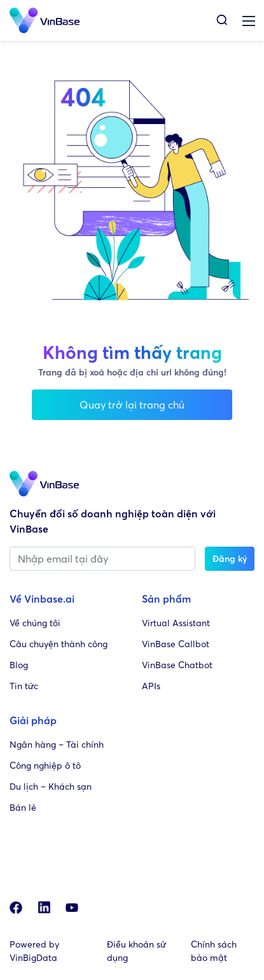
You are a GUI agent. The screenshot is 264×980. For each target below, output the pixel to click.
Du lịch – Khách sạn (51, 786)
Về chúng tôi (35, 623)
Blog (19, 665)
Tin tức (24, 686)
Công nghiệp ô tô (45, 765)
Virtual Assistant (176, 623)
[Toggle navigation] (248, 20)
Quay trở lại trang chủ (132, 405)
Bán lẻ (23, 807)
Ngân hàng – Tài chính (57, 744)
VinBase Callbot (176, 644)
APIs (151, 686)
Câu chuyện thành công (59, 644)
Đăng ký (230, 558)
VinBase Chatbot (177, 665)
